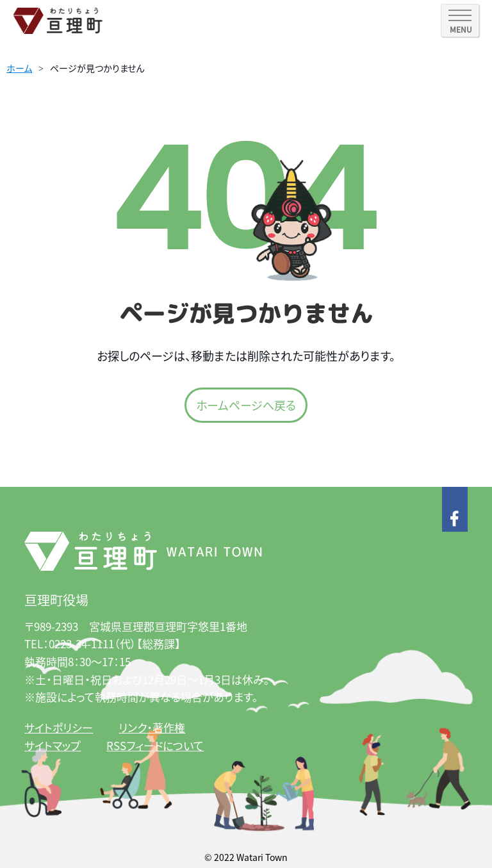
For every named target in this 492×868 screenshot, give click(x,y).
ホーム (19, 68)
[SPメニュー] (460, 20)
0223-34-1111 (81, 643)
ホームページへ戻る (246, 405)
